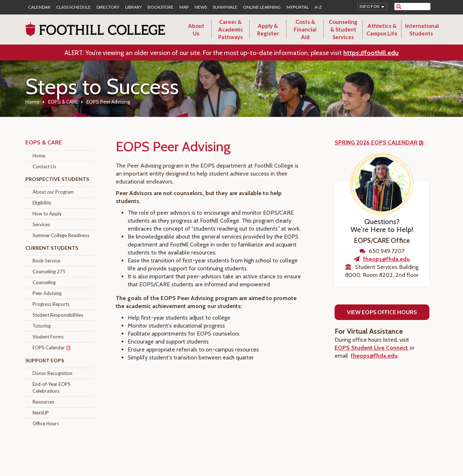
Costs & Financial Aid (305, 29)
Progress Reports (51, 304)
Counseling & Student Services (343, 29)
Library (133, 7)
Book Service (46, 261)
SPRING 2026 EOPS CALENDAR (376, 142)
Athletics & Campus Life (382, 30)
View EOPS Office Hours (382, 312)
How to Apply (47, 214)
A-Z (318, 7)
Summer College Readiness (61, 235)
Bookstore (161, 7)
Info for (369, 6)
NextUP (41, 413)
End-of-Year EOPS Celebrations (52, 387)
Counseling (44, 282)
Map (184, 7)
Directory (108, 7)
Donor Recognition (52, 373)
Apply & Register (268, 30)
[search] (417, 7)
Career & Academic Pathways (231, 29)
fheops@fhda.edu (386, 259)
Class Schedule (73, 7)
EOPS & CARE (63, 102)
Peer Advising (47, 293)
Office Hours (46, 424)
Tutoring (42, 326)
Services (41, 224)
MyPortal (298, 7)
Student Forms (48, 337)
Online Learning (262, 7)
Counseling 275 (49, 271)
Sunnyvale (225, 7)
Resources (43, 402)
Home (32, 102)
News (201, 7)
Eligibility (42, 203)
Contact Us (44, 167)
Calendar (39, 7)
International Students (422, 30)
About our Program (53, 192)
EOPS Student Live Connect (372, 348)
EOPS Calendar (49, 347)
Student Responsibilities (58, 315)
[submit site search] (399, 7)
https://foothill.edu (371, 53)
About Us (196, 30)
